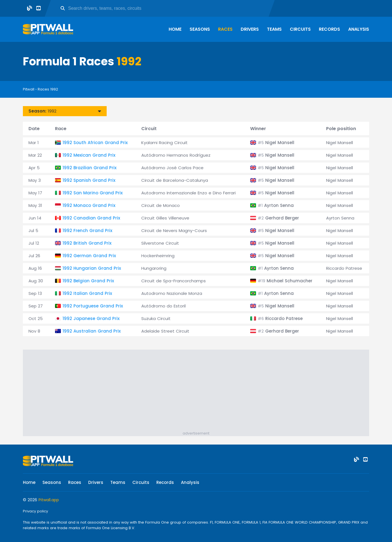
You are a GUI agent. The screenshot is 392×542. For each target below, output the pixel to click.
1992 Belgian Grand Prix (88, 281)
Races (225, 29)
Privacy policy (35, 511)
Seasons (200, 29)
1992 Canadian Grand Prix (91, 218)
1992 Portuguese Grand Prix (93, 306)
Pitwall (29, 89)
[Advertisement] (199, 391)
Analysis (359, 29)
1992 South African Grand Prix (95, 143)
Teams (274, 29)
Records (329, 29)
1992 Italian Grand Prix (87, 293)
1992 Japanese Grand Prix (91, 318)
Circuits (300, 29)
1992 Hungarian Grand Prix (92, 268)
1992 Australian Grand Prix (92, 331)
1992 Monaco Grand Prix (89, 205)
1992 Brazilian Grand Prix (89, 168)
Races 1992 (48, 89)
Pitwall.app (49, 500)
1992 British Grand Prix (87, 243)
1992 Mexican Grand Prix (89, 155)
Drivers (250, 29)
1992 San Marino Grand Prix (93, 193)
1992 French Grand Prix (87, 231)
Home (175, 29)
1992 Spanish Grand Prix (89, 180)
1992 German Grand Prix (89, 256)
